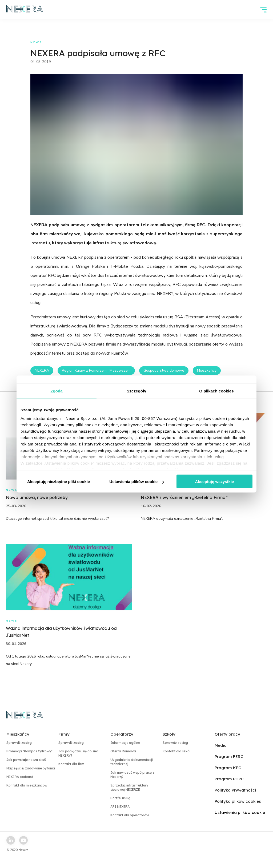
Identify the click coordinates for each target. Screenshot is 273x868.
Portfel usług (120, 798)
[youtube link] (23, 840)
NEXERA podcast (20, 777)
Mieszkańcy (207, 370)
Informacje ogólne (125, 743)
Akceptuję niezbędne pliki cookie (59, 482)
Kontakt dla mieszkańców (27, 785)
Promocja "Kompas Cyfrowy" (29, 751)
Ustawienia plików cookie (137, 482)
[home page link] (25, 10)
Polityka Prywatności (235, 790)
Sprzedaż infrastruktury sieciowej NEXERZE (129, 787)
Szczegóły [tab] (136, 391)
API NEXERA (120, 807)
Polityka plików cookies (238, 801)
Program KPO (228, 768)
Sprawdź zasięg (19, 743)
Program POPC (229, 779)
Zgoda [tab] (57, 391)
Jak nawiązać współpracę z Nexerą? (132, 775)
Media (221, 745)
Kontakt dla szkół (176, 751)
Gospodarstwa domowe (164, 370)
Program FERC (229, 757)
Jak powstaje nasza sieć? (26, 760)
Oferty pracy (227, 734)
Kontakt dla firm (71, 764)
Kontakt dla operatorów (130, 815)
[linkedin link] (11, 840)
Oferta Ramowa (123, 751)
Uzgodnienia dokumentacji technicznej (132, 762)
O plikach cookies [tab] (216, 391)
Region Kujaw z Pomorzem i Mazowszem (96, 370)
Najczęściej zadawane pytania (31, 768)
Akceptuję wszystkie (215, 482)
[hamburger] (263, 10)
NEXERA (42, 370)
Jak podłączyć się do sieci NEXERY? (79, 753)
